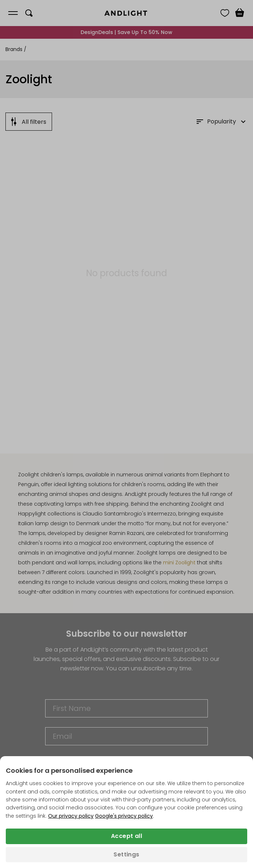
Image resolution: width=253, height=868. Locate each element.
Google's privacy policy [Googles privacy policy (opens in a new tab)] (124, 816)
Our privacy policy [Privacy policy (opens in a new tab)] (71, 816)
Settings (126, 854)
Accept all (126, 836)
